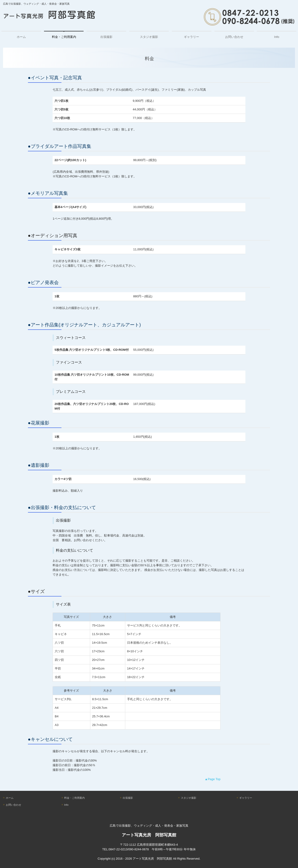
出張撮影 (106, 37)
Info (277, 37)
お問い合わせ (234, 37)
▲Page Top (213, 779)
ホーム (21, 37)
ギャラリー (191, 37)
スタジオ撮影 (149, 37)
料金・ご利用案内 (64, 37)
